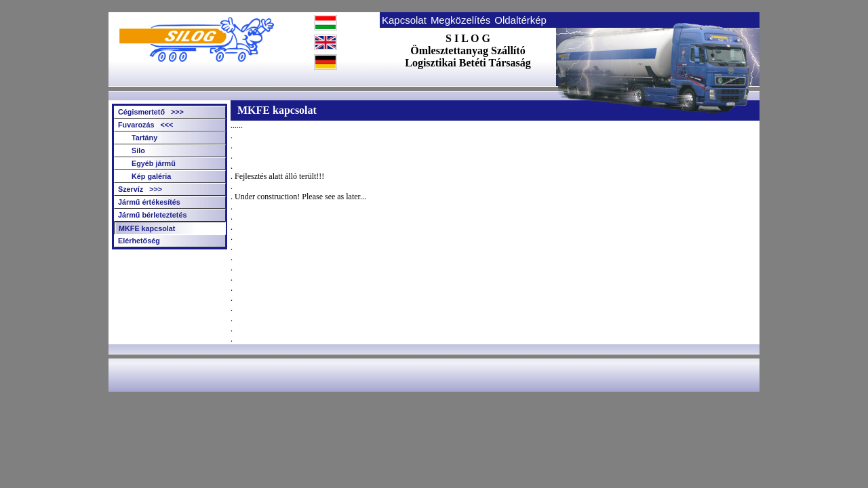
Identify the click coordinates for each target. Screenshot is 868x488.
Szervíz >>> (140, 189)
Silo (138, 150)
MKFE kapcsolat (147, 228)
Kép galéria (151, 176)
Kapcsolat (404, 20)
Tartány (144, 138)
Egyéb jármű (154, 163)
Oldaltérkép (520, 20)
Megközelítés (460, 20)
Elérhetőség (139, 241)
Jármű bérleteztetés (152, 215)
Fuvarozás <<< (145, 125)
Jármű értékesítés (149, 202)
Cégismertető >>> (151, 112)
